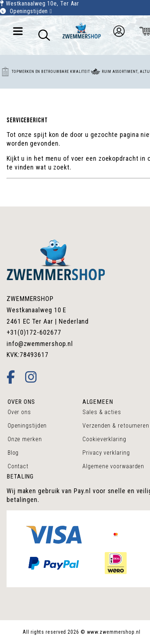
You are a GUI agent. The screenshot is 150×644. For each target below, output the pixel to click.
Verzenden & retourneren (116, 426)
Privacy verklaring (106, 453)
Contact (18, 466)
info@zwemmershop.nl (40, 344)
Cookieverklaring (104, 439)
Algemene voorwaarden (113, 466)
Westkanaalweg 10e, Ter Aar (43, 3)
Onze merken (25, 439)
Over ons (19, 412)
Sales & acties (102, 412)
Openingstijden (31, 11)
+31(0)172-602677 (34, 332)
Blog (13, 453)
